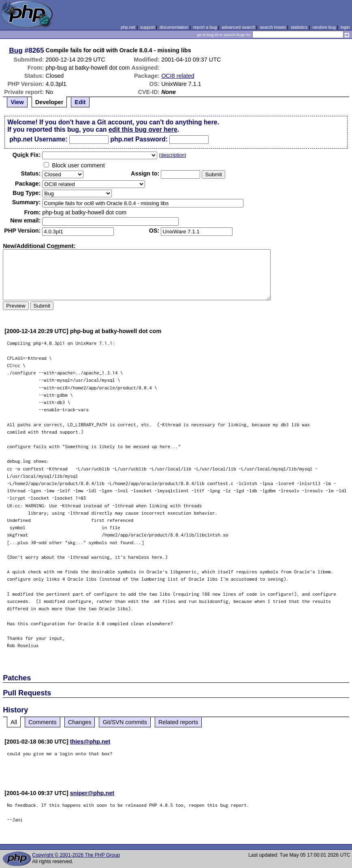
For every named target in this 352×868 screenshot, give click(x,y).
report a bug (205, 27)
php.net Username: (38, 139)
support (147, 27)
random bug (324, 27)
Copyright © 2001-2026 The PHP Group (76, 855)
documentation (174, 27)
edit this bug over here (143, 129)
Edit (80, 102)
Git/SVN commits (125, 722)
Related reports (178, 722)
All (14, 722)
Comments (43, 722)
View (17, 102)
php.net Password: (139, 139)
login (345, 27)
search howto (273, 27)
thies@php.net (90, 742)
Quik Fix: (27, 155)
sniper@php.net (92, 793)
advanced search (238, 27)
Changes (80, 722)
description (172, 155)
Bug (16, 50)
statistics (299, 27)
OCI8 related (178, 76)
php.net (128, 27)
